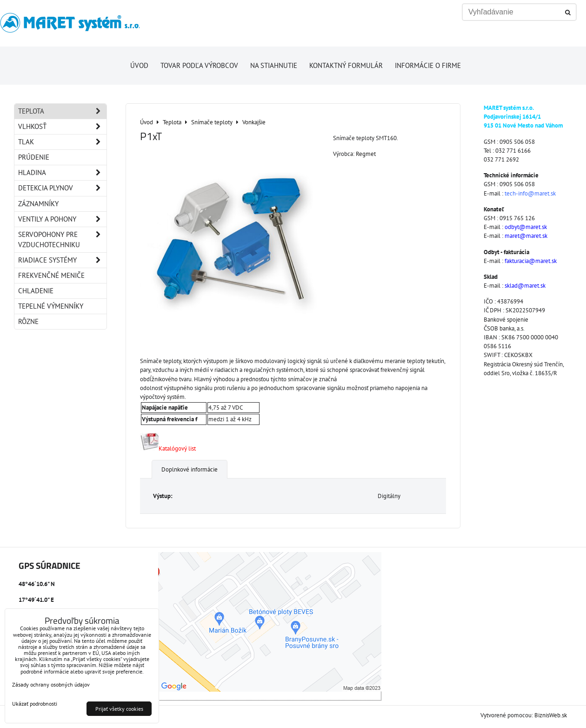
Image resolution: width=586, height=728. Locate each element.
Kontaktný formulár (346, 65)
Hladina (62, 173)
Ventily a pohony (62, 219)
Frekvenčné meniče (51, 275)
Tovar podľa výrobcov (199, 65)
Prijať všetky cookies (119, 709)
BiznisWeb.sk (551, 715)
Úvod (139, 65)
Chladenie (36, 291)
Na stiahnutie (274, 65)
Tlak (62, 142)
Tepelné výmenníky (51, 306)
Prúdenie (34, 157)
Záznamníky (38, 204)
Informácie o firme (428, 65)
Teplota (62, 111)
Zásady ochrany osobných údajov (51, 684)
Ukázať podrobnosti (35, 704)
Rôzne (28, 321)
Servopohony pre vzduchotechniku (62, 240)
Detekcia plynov (62, 188)
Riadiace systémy (62, 260)
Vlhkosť (62, 127)
